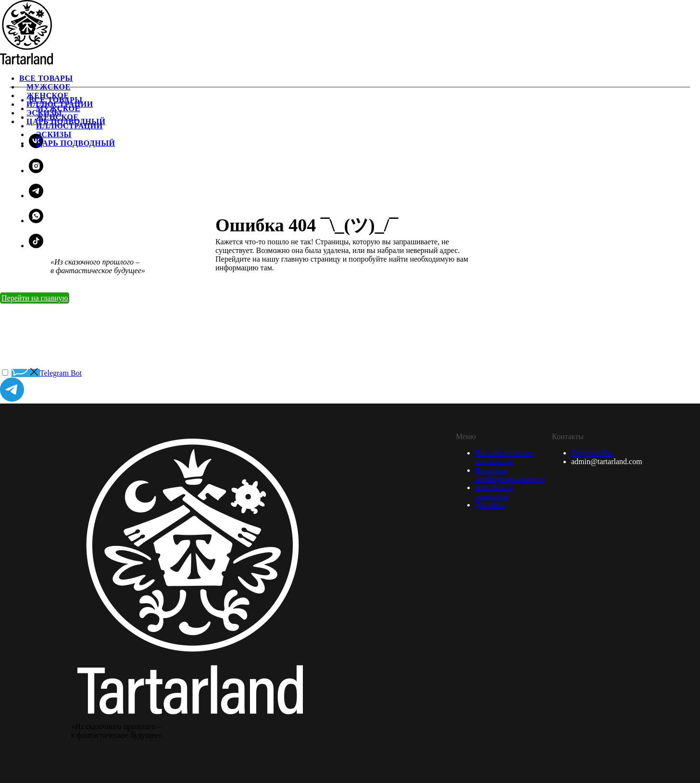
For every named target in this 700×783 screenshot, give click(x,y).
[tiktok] (36, 246)
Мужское (58, 108)
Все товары (56, 100)
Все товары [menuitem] (46, 78)
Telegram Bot (592, 453)
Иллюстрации (69, 126)
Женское (57, 117)
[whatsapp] (36, 221)
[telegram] (36, 196)
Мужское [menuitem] (49, 87)
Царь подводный (75, 143)
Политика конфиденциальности (510, 474)
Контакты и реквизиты (494, 492)
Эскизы (54, 134)
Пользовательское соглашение (504, 457)
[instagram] (36, 170)
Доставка (490, 505)
